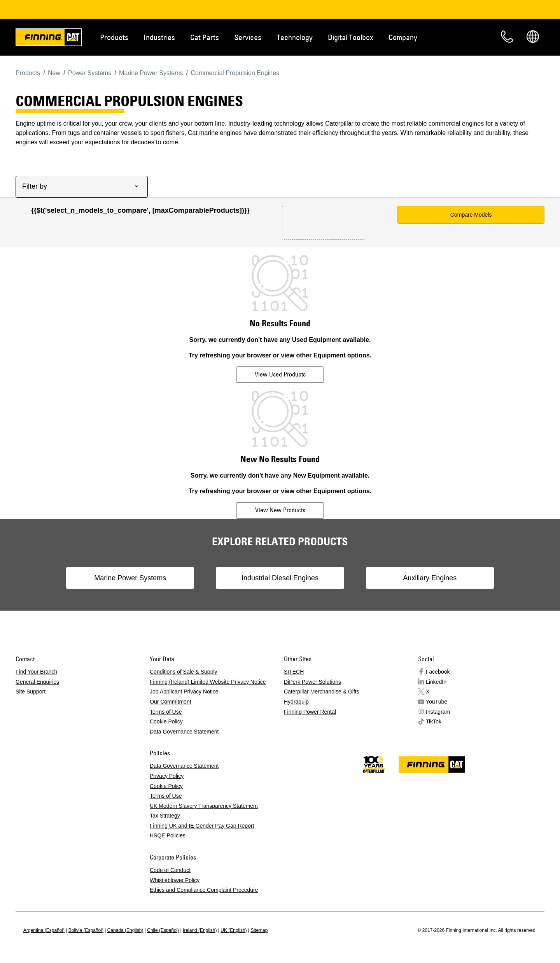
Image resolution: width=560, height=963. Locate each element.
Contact (507, 37)
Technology (295, 37)
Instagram (438, 712)
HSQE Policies (168, 835)
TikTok (434, 721)
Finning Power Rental (310, 712)
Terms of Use (166, 712)
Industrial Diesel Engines (280, 578)
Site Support (31, 692)
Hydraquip (296, 702)
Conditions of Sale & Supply (184, 672)
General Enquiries (37, 682)
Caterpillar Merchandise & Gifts (322, 692)
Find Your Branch (36, 672)
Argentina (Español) (44, 930)
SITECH (294, 672)
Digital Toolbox (351, 37)
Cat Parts (205, 37)
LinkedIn (436, 682)
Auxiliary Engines (426, 578)
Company (403, 37)
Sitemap (259, 930)
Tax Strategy (165, 816)
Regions (533, 37)
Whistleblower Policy (175, 880)
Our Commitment (171, 702)
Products (114, 37)
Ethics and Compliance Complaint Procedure (204, 890)
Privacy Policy (167, 776)
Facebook (438, 672)
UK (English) (234, 930)
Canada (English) (125, 930)
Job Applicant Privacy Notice (184, 692)
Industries (159, 37)
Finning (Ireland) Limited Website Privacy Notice (208, 682)
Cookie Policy (166, 721)
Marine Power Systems (134, 578)
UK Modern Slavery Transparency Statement (204, 806)
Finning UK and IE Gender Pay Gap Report (202, 826)
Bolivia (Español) (86, 930)
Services (248, 37)
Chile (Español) (163, 930)
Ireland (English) (200, 930)
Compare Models (471, 215)
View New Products (280, 510)
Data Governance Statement (184, 732)
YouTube (437, 702)
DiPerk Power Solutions (312, 682)
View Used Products (280, 374)
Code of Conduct (170, 870)
